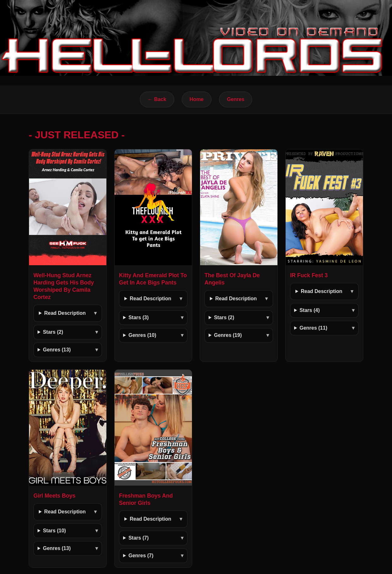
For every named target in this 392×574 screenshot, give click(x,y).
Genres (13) (57, 350)
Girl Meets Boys (54, 496)
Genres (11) (313, 328)
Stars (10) (54, 531)
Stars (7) (139, 538)
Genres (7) (141, 556)
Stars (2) (53, 332)
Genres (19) (228, 335)
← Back (157, 99)
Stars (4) (310, 310)
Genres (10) (142, 335)
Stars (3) (139, 317)
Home (197, 99)
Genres (236, 99)
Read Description (65, 313)
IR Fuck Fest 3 (309, 275)
